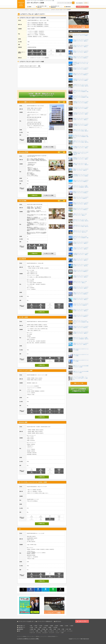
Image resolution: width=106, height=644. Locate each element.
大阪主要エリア (22, 627)
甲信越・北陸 (45, 629)
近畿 (55, 629)
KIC (20, 529)
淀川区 (45, 627)
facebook (31, 590)
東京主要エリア (33, 10)
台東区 (72, 626)
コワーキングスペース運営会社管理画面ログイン (49, 636)
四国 (63, 629)
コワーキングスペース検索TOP (23, 10)
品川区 (57, 626)
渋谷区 (36, 626)
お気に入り (83, 621)
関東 (39, 629)
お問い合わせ (68, 7)
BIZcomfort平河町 (42, 152)
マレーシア (33, 633)
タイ (57, 631)
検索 (73, 3)
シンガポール (51, 631)
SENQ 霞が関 (22, 259)
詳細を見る (35, 147)
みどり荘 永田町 (23, 317)
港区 (31, 626)
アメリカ (32, 631)
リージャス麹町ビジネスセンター (42, 102)
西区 (40, 627)
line (53, 590)
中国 (59, 629)
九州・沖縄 (69, 629)
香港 (45, 631)
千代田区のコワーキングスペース (43, 10)
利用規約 (25, 636)
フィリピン (70, 631)
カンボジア (45, 633)
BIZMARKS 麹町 (23, 422)
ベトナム (39, 633)
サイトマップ (20, 636)
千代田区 (46, 626)
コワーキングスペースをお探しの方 (41, 7)
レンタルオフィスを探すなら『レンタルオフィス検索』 (28, 639)
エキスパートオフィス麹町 (26, 371)
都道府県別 (21, 629)
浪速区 (50, 627)
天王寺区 (56, 627)
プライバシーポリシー (31, 636)
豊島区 (62, 626)
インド (58, 633)
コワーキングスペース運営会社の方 (54, 7)
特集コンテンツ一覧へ (79, 383)
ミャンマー (52, 633)
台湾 (63, 633)
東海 (51, 629)
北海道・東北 (33, 629)
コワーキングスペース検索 (78, 639)
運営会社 (38, 636)
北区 (36, 627)
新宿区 (52, 626)
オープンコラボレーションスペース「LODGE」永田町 (33, 482)
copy (61, 590)
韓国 (37, 631)
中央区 (41, 626)
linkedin (38, 590)
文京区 (67, 626)
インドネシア (63, 631)
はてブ (46, 590)
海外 (19, 631)
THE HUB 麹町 (42, 201)
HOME (26, 7)
